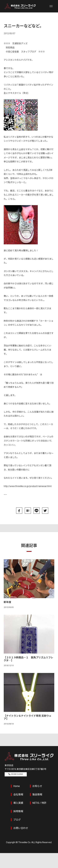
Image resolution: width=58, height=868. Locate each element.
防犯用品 (10, 48)
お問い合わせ (21, 828)
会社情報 (18, 795)
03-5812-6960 (17, 774)
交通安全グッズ (20, 43)
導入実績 (18, 803)
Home (17, 786)
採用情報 (18, 811)
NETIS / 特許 (39, 803)
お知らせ (37, 786)
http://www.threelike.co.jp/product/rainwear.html (28, 486)
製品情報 (37, 795)
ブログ (17, 820)
